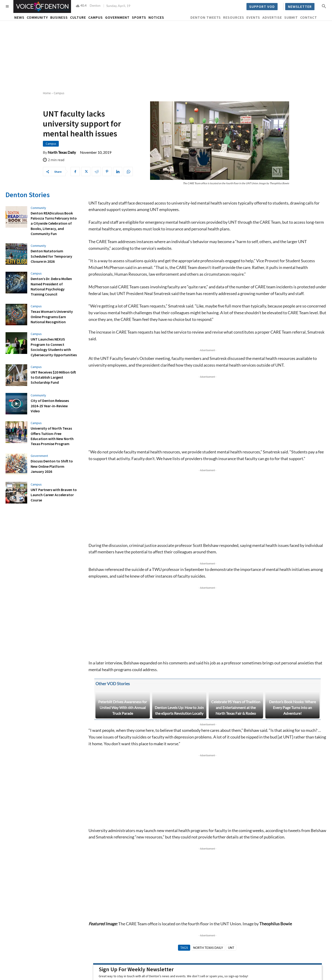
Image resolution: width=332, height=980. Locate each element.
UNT (231, 874)
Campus (59, 93)
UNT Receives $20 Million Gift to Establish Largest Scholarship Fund (53, 377)
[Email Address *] (279, 914)
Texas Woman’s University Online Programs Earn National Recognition (52, 317)
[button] (324, 6)
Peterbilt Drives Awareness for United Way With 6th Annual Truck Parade (123, 633)
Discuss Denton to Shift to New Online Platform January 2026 (52, 466)
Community (38, 208)
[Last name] (207, 914)
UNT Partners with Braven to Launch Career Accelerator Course (54, 495)
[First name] (136, 914)
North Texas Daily (62, 152)
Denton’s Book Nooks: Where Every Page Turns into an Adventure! (292, 633)
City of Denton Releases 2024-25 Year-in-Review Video (50, 406)
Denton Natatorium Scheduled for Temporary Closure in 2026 (51, 256)
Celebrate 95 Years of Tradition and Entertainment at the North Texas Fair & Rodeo (236, 633)
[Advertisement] (166, 55)
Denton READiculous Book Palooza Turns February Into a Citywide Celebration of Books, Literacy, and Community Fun (54, 223)
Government (39, 456)
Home (47, 93)
